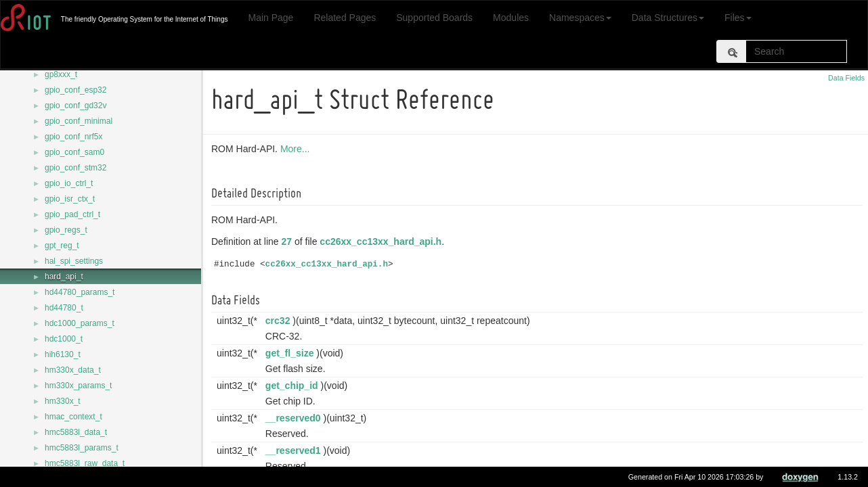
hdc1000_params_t (80, 323)
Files (738, 18)
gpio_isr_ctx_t (70, 199)
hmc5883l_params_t (82, 448)
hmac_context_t (73, 417)
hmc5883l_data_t (76, 432)
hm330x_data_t (73, 370)
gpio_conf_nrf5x (73, 137)
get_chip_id (294, 386)
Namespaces (580, 18)
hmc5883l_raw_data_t (85, 463)
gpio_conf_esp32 (75, 90)
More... (297, 149)
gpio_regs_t (66, 230)
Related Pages (345, 18)
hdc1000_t (64, 339)
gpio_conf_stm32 (75, 168)
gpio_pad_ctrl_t (72, 214)
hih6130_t (63, 354)
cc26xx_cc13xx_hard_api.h (383, 241)
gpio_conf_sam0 (74, 152)
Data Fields (846, 78)
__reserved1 (295, 450)
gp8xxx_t (61, 74)
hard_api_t (64, 277)
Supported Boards (434, 18)
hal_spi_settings (74, 261)
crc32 (280, 321)
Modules (511, 18)
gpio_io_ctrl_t (69, 183)
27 (289, 241)
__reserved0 (295, 418)
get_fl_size (292, 353)
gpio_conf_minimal (79, 121)
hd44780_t (64, 308)
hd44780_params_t (80, 292)
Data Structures (668, 18)
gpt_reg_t (62, 246)
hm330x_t (63, 401)
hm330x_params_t (78, 386)
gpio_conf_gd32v (75, 106)
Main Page (270, 18)
